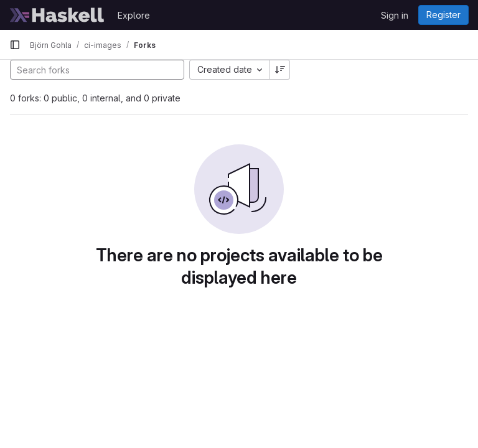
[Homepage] (57, 15)
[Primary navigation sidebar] (15, 45)
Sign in (395, 15)
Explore (134, 15)
